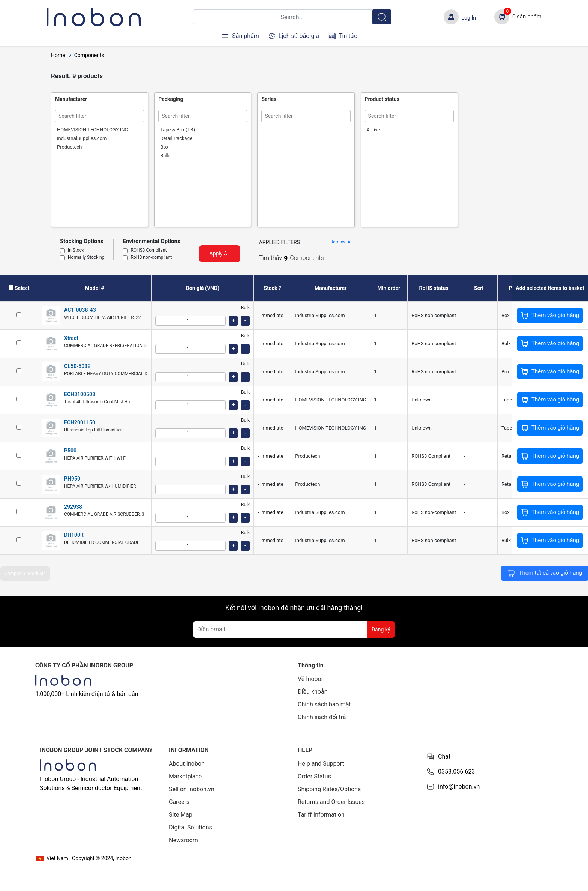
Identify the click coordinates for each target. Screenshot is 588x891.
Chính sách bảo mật (324, 704)
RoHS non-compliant (151, 258)
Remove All (342, 242)
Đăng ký (381, 630)
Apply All (220, 254)
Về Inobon (311, 679)
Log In (469, 18)
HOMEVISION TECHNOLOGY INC (92, 130)
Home (58, 55)
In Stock (76, 251)
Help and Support (321, 764)
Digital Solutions (190, 827)
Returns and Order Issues (331, 802)
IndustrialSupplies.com (82, 138)
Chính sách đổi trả (322, 717)
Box (164, 147)
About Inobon (187, 764)
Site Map (181, 815)
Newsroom (183, 840)
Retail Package (176, 138)
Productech (69, 147)
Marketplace (185, 776)
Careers (179, 802)
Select (22, 288)
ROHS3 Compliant (148, 251)
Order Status (314, 776)
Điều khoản (313, 692)
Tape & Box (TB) (178, 130)
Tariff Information (321, 815)
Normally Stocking (86, 258)
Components (89, 55)
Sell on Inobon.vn (192, 789)
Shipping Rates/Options (329, 789)
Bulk (165, 156)
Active (373, 130)
